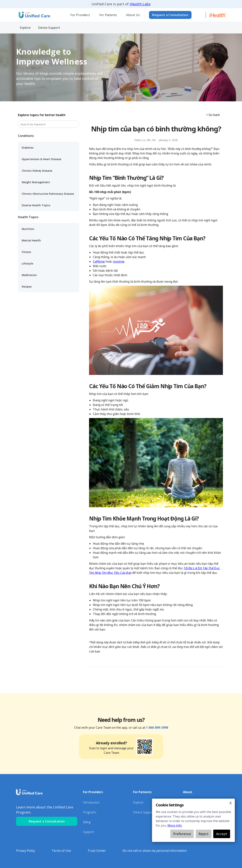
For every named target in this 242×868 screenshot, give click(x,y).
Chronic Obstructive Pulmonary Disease (48, 194)
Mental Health (31, 240)
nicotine (119, 261)
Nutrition (28, 229)
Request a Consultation (170, 15)
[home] (34, 15)
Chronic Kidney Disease (37, 171)
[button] (80, 15)
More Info (175, 825)
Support (88, 832)
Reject (204, 834)
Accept (222, 834)
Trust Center (97, 851)
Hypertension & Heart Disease (41, 159)
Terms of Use (61, 851)
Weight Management (36, 182)
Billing (87, 822)
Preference (182, 834)
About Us (133, 15)
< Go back (213, 115)
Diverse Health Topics (36, 205)
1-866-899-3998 (157, 728)
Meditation (29, 275)
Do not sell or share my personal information (155, 851)
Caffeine (99, 261)
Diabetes (28, 148)
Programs (90, 812)
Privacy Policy (26, 851)
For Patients (108, 15)
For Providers (80, 15)
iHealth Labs (140, 4)
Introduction (91, 802)
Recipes (27, 287)
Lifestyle (27, 263)
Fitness (26, 252)
